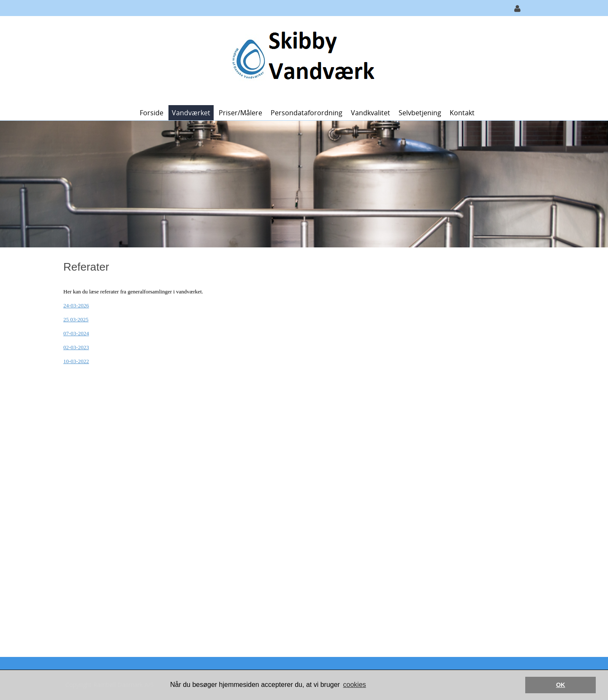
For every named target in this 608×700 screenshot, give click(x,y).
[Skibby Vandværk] (301, 60)
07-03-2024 (76, 333)
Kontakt (462, 113)
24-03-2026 (76, 305)
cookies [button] (355, 685)
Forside (152, 113)
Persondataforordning (307, 113)
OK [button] (561, 685)
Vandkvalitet (370, 113)
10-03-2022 (76, 361)
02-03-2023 (76, 347)
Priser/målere (240, 113)
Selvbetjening (420, 113)
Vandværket (191, 113)
